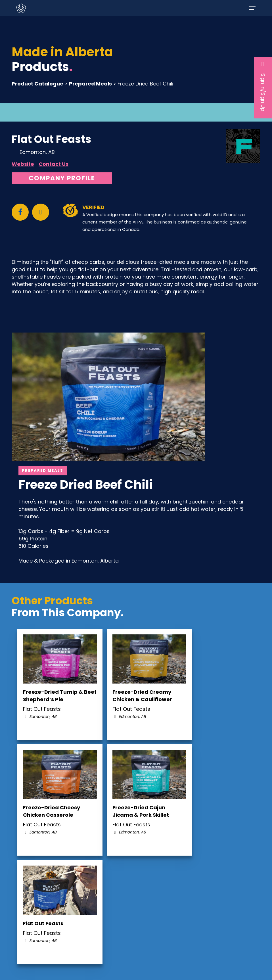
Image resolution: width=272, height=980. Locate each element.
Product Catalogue (37, 84)
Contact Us (54, 164)
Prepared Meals (90, 84)
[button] (252, 8)
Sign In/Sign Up (263, 86)
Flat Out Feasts (51, 139)
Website (23, 164)
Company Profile (62, 178)
